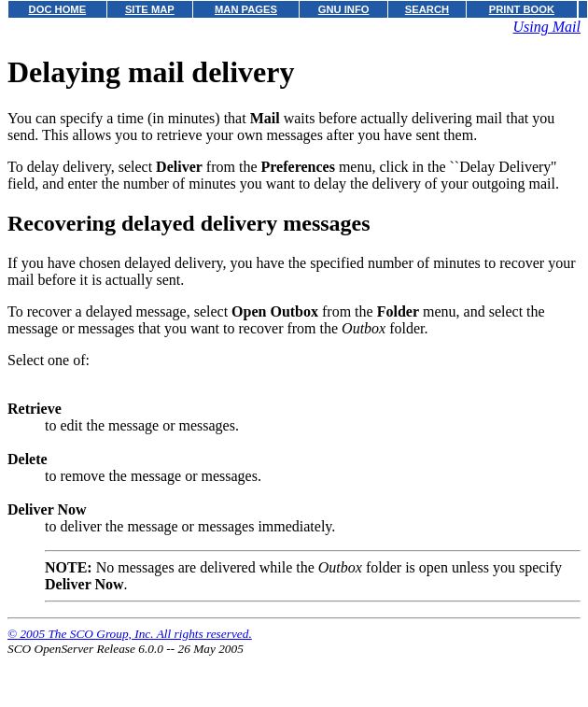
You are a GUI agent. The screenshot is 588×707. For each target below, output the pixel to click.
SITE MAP (150, 9)
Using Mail (547, 27)
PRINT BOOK (522, 9)
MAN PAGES (246, 9)
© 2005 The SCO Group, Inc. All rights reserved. (130, 634)
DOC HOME (58, 9)
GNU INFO (344, 9)
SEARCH (427, 9)
